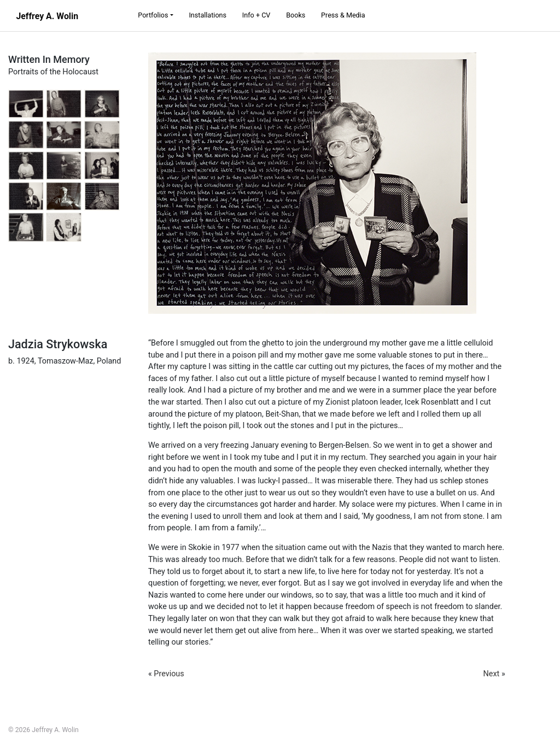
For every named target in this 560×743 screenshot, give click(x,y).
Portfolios (153, 15)
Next (492, 674)
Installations (208, 15)
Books (296, 15)
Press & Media (343, 15)
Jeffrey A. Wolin (47, 16)
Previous (169, 674)
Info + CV (256, 15)
